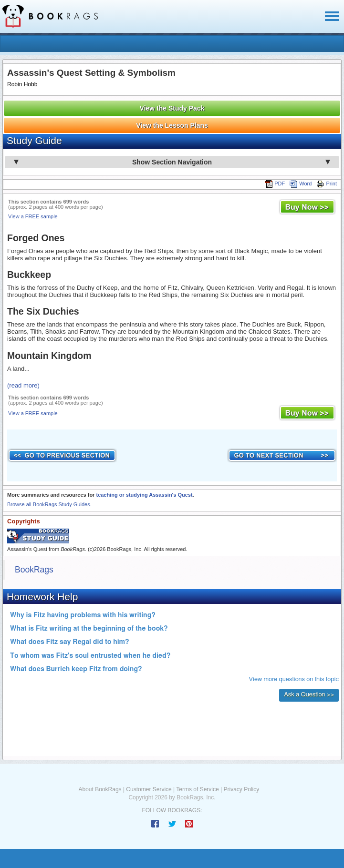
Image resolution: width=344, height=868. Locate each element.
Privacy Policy (241, 789)
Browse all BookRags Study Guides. (49, 504)
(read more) (23, 385)
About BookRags (100, 789)
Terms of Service (197, 789)
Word (301, 184)
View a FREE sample (33, 216)
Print (327, 184)
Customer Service (149, 789)
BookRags (34, 570)
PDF (275, 184)
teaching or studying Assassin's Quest (144, 495)
